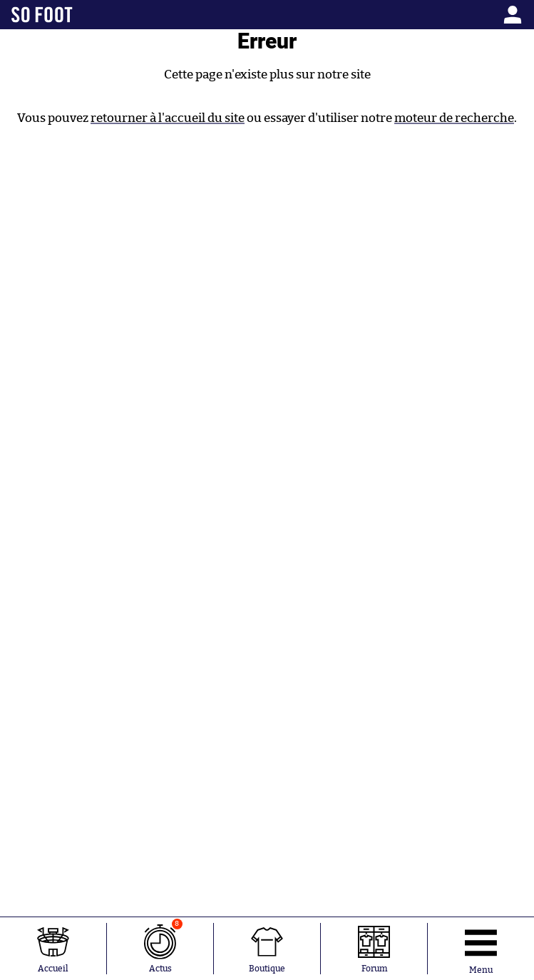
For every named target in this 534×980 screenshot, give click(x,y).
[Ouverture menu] (481, 949)
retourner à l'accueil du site (168, 118)
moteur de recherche (454, 118)
